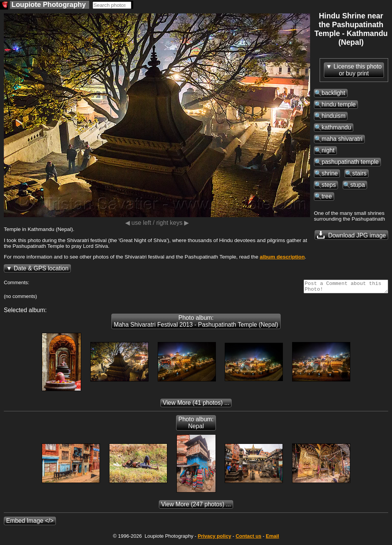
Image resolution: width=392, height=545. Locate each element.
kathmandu (336, 127)
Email (272, 538)
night (328, 150)
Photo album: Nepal (196, 425)
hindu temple (339, 104)
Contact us (248, 538)
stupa (358, 185)
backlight (333, 93)
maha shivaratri (342, 139)
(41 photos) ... (196, 405)
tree (327, 196)
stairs (359, 173)
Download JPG (351, 235)
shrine (330, 173)
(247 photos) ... (196, 507)
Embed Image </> (30, 523)
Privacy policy (214, 538)
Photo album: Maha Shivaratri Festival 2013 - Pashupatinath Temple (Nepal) (196, 323)
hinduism (333, 116)
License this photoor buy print (358, 70)
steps (329, 185)
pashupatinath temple (350, 162)
